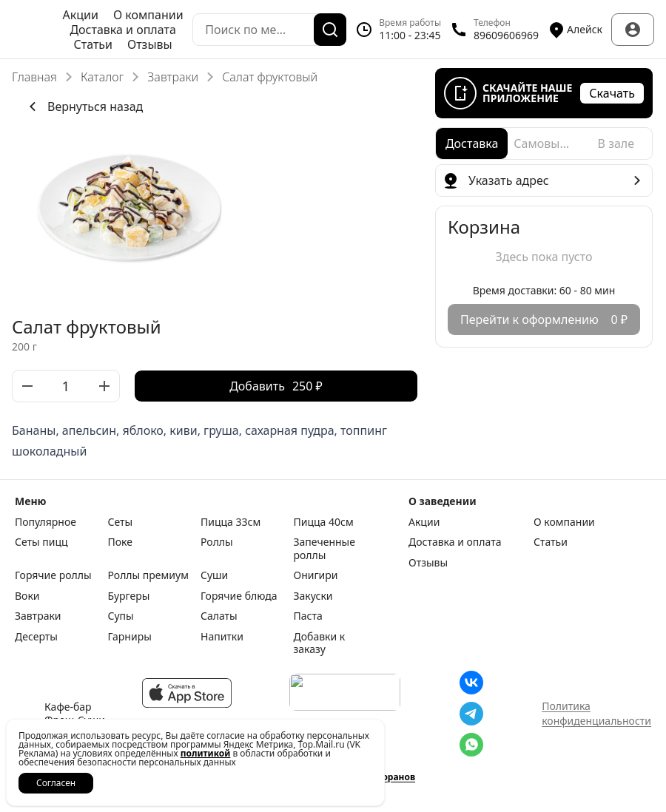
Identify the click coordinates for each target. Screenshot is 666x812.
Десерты (36, 637)
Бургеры (129, 596)
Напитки (222, 637)
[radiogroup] (544, 143)
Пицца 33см (231, 522)
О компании (148, 15)
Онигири (316, 575)
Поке (120, 542)
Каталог (102, 77)
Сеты (121, 522)
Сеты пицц (41, 542)
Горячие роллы (53, 575)
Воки (27, 596)
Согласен (56, 783)
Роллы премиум (148, 575)
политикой (206, 753)
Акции (81, 15)
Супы (121, 616)
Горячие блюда (239, 596)
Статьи (93, 44)
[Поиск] (330, 30)
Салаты (219, 616)
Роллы (217, 542)
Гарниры (130, 637)
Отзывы (150, 44)
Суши (214, 575)
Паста (308, 616)
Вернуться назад (83, 106)
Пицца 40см (324, 522)
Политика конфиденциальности (596, 713)
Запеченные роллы (324, 548)
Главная (34, 77)
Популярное (46, 522)
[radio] (472, 143)
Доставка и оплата (122, 30)
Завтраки (173, 77)
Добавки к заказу (320, 643)
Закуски (313, 596)
